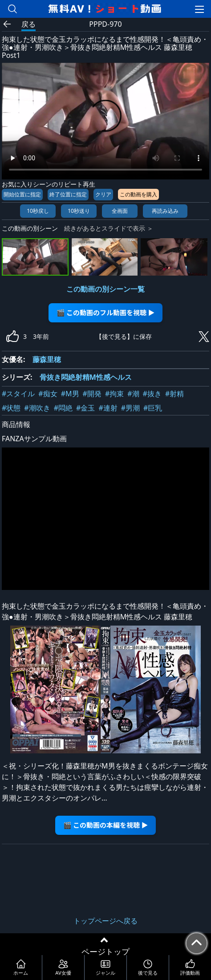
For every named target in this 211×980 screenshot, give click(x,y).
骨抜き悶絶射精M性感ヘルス (86, 377)
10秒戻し (38, 211)
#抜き (152, 394)
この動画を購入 (138, 194)
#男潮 (130, 408)
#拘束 (114, 394)
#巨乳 (153, 408)
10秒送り (79, 211)
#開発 (92, 394)
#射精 (174, 394)
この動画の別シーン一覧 (105, 289)
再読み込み (165, 211)
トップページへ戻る (105, 921)
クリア (103, 194)
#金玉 (85, 408)
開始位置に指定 (22, 194)
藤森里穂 (47, 359)
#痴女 (48, 394)
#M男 (70, 394)
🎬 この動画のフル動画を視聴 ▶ (106, 312)
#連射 (108, 408)
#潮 (133, 394)
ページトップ (105, 952)
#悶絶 (63, 408)
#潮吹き (37, 408)
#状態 (11, 408)
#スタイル (18, 394)
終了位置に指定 (68, 194)
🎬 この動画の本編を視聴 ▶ (106, 825)
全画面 (120, 211)
